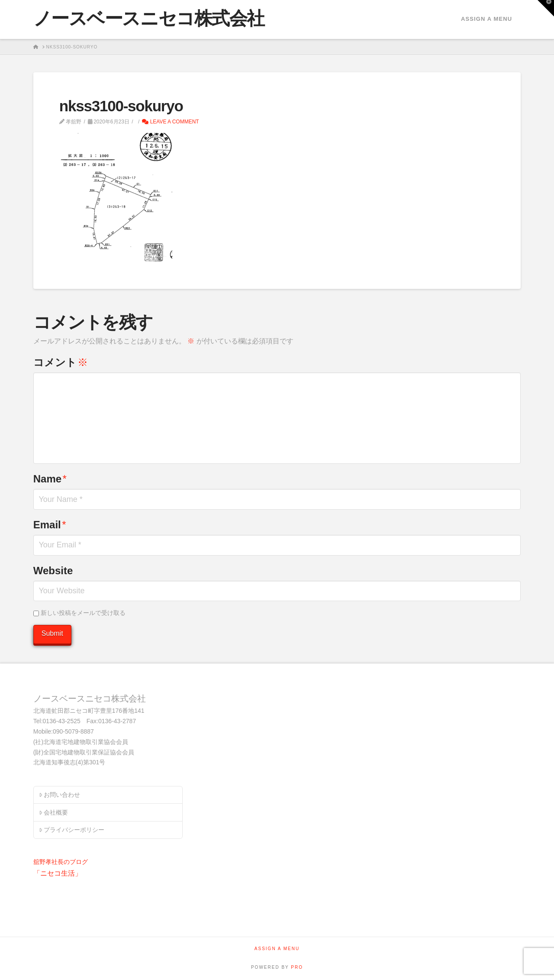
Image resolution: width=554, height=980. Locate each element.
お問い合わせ (60, 795)
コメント (61, 362)
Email (50, 525)
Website (53, 571)
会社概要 (53, 812)
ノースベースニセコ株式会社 (149, 19)
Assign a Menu (486, 19)
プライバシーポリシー (72, 830)
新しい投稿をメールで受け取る (83, 613)
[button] (546, 8)
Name (50, 479)
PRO (297, 967)
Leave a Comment (170, 122)
